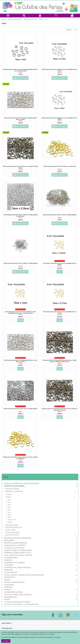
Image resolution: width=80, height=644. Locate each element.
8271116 (20, 72)
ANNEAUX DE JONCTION (14, 491)
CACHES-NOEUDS (12, 525)
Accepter (6, 641)
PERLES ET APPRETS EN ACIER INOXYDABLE (22, 484)
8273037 (60, 266)
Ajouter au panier (20, 78)
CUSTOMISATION (11, 558)
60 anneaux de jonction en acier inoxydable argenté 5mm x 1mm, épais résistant (20, 70)
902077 (20, 218)
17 (76, 30)
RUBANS (8, 590)
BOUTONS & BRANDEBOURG (16, 543)
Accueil (6, 477)
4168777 (20, 412)
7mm (9, 510)
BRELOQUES (9, 540)
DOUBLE (9, 494)
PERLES (7, 580)
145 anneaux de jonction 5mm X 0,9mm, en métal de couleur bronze (20, 167)
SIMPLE (9, 497)
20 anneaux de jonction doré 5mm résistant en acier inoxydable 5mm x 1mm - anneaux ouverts (20, 312)
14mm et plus (12, 520)
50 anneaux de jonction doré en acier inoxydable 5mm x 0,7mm (60, 312)
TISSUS (7, 599)
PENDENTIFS (10, 577)
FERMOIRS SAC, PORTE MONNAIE (18, 568)
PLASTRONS (9, 585)
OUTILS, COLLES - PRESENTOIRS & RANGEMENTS (24, 575)
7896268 (20, 169)
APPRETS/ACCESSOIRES (14, 486)
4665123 (60, 363)
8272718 (20, 315)
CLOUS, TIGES (10, 530)
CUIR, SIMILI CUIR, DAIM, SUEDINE (18, 555)
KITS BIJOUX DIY (11, 573)
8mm (9, 512)
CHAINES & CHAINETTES (14, 548)
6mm (9, 507)
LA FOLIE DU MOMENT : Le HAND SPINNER (21, 604)
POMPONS (8, 587)
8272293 (60, 315)
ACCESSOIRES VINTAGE (14, 592)
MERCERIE (9, 570)
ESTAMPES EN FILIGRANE (14, 563)
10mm (10, 515)
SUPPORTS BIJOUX (12, 535)
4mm (9, 502)
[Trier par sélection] (69, 30)
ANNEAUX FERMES (12, 489)
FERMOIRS (9, 565)
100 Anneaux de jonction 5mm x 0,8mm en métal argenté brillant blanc (20, 215)
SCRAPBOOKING (11, 597)
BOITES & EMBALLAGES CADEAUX (18, 595)
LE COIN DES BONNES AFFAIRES (17, 602)
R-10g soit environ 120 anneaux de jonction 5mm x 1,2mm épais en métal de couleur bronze (60, 361)
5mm (9, 505)
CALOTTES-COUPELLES (14, 528)
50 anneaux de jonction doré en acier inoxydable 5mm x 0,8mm (60, 264)
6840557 (60, 218)
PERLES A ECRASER (13, 532)
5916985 (20, 363)
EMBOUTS (8, 560)
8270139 (60, 72)
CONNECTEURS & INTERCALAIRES (18, 550)
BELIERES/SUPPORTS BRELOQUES (18, 538)
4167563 (20, 460)
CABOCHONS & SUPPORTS (15, 545)
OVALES (10, 522)
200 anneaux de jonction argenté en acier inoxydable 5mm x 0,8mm (60, 119)
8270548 (20, 266)
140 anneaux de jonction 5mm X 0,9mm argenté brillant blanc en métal (20, 119)
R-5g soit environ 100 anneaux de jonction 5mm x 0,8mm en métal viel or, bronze (60, 409)
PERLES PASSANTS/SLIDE (14, 582)
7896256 (60, 169)
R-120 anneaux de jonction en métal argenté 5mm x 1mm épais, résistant (20, 361)
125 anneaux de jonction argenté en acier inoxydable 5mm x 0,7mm (60, 70)
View (60, 272)
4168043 (60, 412)
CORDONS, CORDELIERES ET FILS (18, 553)
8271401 (60, 121)
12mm (10, 517)
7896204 (20, 121)
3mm (9, 500)
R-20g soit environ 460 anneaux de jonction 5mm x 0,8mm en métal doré (20, 458)
